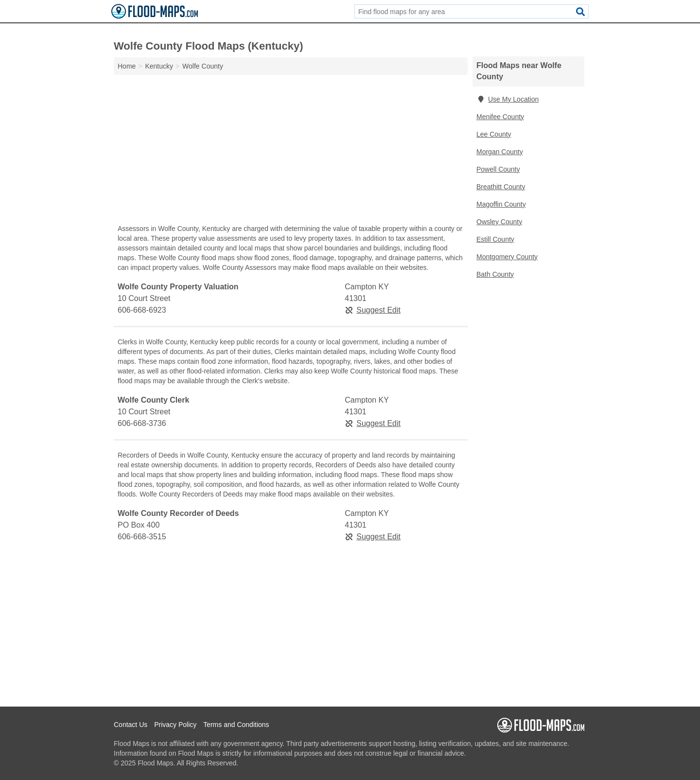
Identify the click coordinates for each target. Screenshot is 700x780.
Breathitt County (501, 187)
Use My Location (507, 99)
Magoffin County (501, 204)
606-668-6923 (142, 310)
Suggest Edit (373, 310)
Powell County (498, 169)
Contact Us (131, 725)
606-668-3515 (142, 537)
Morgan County (500, 152)
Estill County (495, 239)
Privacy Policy (175, 725)
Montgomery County (507, 257)
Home (127, 66)
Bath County (495, 274)
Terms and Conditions (236, 725)
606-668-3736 (142, 423)
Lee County (494, 134)
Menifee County (500, 117)
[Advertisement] (291, 152)
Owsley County (499, 222)
